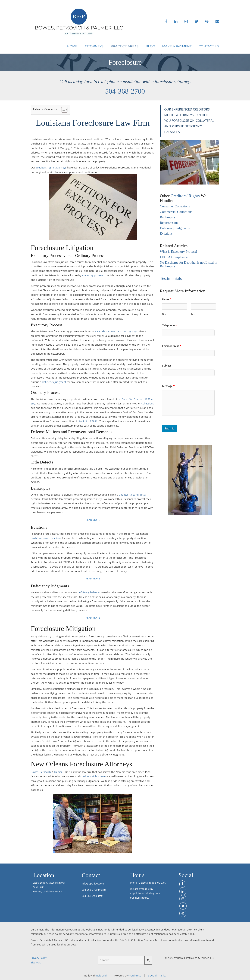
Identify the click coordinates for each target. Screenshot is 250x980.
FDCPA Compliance (174, 257)
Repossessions (169, 223)
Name (167, 299)
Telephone (169, 325)
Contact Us (209, 46)
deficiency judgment (54, 382)
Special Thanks (157, 976)
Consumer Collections (175, 206)
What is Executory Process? (179, 252)
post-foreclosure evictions (46, 538)
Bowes (35, 772)
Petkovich (45, 772)
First (164, 314)
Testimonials (171, 279)
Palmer (58, 772)
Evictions (166, 234)
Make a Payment (177, 46)
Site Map (36, 962)
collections (148, 403)
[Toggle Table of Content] (63, 110)
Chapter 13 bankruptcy (132, 495)
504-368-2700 (125, 91)
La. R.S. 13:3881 (88, 421)
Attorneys (94, 46)
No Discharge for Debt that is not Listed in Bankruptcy (189, 265)
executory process (93, 275)
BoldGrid (101, 976)
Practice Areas (125, 46)
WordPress (135, 976)
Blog (150, 46)
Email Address (172, 346)
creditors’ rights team (93, 776)
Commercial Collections (176, 212)
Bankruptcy (168, 217)
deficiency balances (89, 592)
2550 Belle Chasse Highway (49, 883)
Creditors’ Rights (185, 196)
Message (168, 386)
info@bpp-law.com (93, 884)
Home (72, 46)
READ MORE (93, 520)
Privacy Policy (39, 958)
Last (193, 314)
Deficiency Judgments (175, 228)
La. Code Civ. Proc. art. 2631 (116, 331)
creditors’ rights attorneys (51, 168)
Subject (167, 366)
